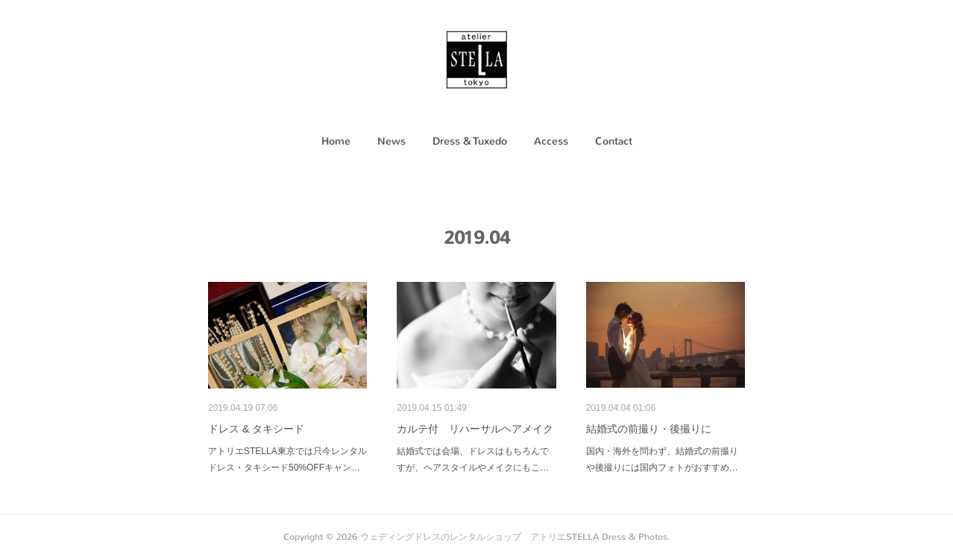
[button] (336, 142)
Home (336, 141)
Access (551, 141)
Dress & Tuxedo (470, 141)
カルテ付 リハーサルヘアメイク (475, 429)
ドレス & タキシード (256, 429)
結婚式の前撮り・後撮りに (649, 429)
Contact (614, 141)
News (391, 141)
